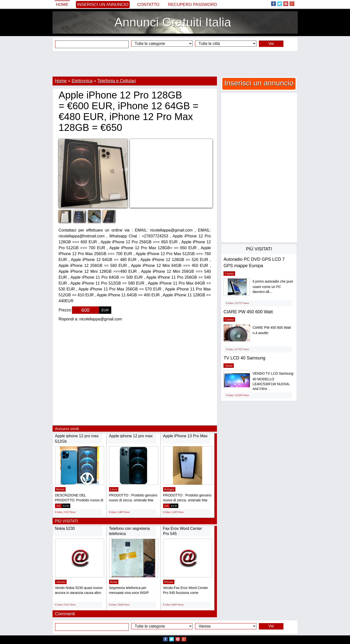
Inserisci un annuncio (103, 5)
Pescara (169, 582)
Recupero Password (193, 5)
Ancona (61, 582)
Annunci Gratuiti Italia (173, 22)
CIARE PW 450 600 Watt (248, 312)
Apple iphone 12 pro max (131, 436)
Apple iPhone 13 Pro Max (185, 436)
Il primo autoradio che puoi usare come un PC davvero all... (273, 287)
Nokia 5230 (65, 528)
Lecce (114, 489)
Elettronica (82, 81)
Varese (229, 366)
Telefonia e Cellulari (117, 81)
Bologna (169, 489)
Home (62, 5)
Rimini (60, 489)
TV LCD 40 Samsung (244, 358)
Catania (229, 274)
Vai (271, 44)
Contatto (148, 5)
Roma (114, 582)
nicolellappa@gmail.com (101, 319)
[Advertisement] (175, 64)
